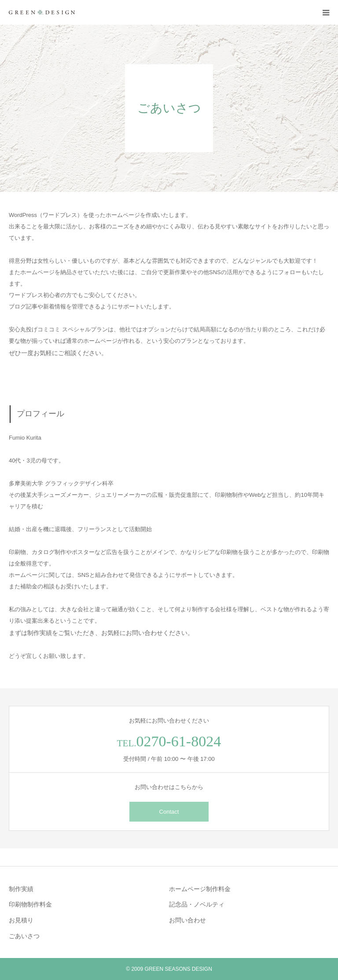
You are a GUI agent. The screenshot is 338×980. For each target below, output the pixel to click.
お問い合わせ (187, 920)
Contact (169, 812)
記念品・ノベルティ (197, 904)
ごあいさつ (24, 936)
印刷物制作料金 (30, 904)
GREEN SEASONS (167, 969)
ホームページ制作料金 (200, 889)
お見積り (21, 920)
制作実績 (21, 889)
